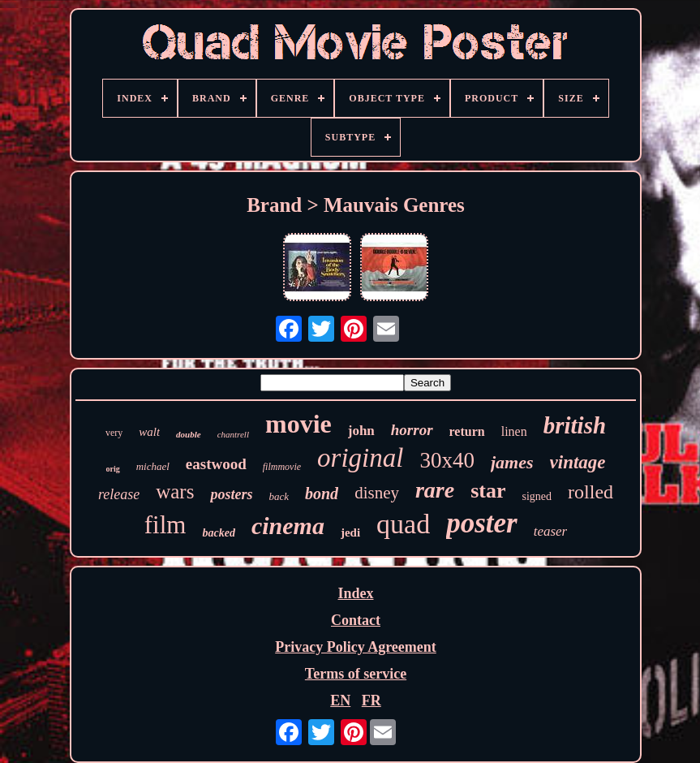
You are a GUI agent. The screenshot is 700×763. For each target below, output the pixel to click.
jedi (350, 532)
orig (112, 469)
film (165, 525)
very (114, 433)
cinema (288, 526)
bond (322, 494)
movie (298, 424)
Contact (356, 620)
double (189, 434)
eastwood (216, 464)
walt (149, 432)
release (119, 494)
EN (340, 700)
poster (482, 523)
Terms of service (356, 674)
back (279, 496)
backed (218, 533)
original (360, 458)
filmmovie (282, 467)
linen (514, 431)
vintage (578, 462)
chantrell (233, 434)
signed (537, 496)
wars (175, 491)
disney (377, 493)
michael (153, 466)
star (488, 491)
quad (403, 524)
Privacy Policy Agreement (356, 647)
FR (371, 700)
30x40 (447, 460)
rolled (590, 492)
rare (435, 490)
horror (412, 430)
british (575, 425)
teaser (551, 531)
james (512, 462)
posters (231, 494)
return (467, 431)
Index (355, 593)
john (361, 431)
